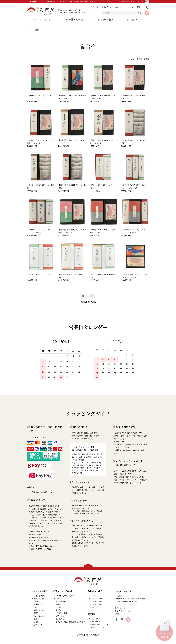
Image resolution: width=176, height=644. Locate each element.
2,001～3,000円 (96, 599)
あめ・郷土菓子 (40, 616)
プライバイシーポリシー (124, 611)
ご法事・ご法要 (62, 613)
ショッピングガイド (91, 7)
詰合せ (37, 30)
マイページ (129, 7)
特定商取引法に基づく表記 (128, 601)
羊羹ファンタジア (40, 599)
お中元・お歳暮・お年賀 (65, 596)
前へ (84, 296)
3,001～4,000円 (96, 601)
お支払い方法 (122, 596)
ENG (147, 2)
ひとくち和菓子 (40, 596)
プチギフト (60, 607)
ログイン (118, 7)
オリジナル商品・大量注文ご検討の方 (70, 622)
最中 (35, 607)
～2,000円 (94, 596)
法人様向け (60, 619)
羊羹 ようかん (40, 610)
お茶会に (59, 604)
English (118, 614)
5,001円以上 (95, 607)
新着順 (147, 59)
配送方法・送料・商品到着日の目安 (131, 599)
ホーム (30, 30)
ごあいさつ (95, 619)
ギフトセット (61, 616)
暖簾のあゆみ (96, 621)
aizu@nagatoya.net (130, 450)
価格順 (139, 59)
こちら (131, 483)
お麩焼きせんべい (40, 604)
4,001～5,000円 (96, 604)
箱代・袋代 (38, 625)
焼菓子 (36, 619)
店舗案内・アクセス (98, 627)
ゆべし (36, 601)
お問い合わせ (107, 7)
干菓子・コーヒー (40, 613)
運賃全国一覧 (82, 436)
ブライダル (60, 599)
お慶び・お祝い (62, 601)
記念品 (58, 610)
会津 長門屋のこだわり (99, 624)
